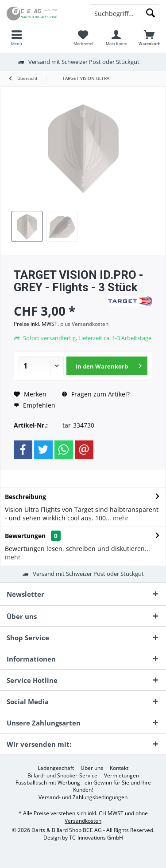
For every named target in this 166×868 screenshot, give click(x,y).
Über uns (92, 768)
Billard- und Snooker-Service (62, 776)
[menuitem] (17, 38)
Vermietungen (122, 776)
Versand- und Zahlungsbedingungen (83, 797)
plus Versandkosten (84, 324)
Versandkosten (83, 821)
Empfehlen (35, 405)
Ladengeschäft (56, 768)
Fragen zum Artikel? (96, 394)
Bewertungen (25, 536)
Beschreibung (25, 497)
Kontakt (119, 768)
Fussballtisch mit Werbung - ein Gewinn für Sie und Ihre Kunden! (83, 786)
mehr (120, 518)
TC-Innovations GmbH (96, 838)
